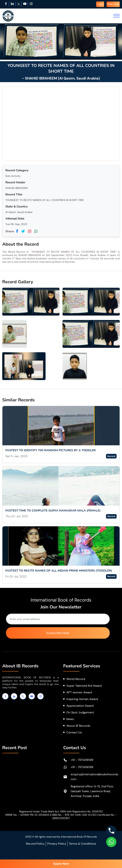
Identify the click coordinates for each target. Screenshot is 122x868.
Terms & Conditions (82, 844)
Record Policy (35, 844)
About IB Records (78, 726)
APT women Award (79, 692)
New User (113, 4)
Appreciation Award (80, 706)
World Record (76, 679)
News (70, 719)
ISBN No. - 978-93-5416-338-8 (71, 815)
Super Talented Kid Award (84, 686)
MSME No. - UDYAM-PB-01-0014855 (27, 815)
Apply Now (61, 864)
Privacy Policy (57, 844)
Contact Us (74, 732)
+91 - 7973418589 (82, 760)
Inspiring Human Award (82, 699)
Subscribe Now (58, 633)
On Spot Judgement (80, 712)
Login (100, 4)
